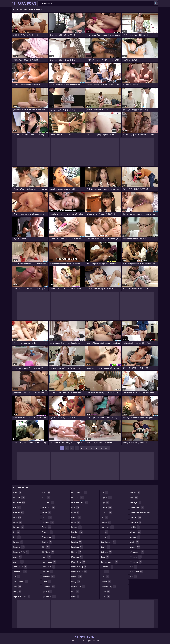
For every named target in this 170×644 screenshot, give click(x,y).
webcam (136, 557)
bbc (16, 532)
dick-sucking (20, 582)
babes (17, 522)
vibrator (135, 532)
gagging (47, 532)
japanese (78, 497)
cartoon (18, 542)
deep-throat (20, 567)
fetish (47, 527)
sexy (105, 577)
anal (17, 507)
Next (107, 448)
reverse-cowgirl (109, 562)
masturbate (78, 562)
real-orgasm (108, 542)
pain (104, 517)
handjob (48, 572)
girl (46, 547)
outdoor (106, 512)
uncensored (137, 507)
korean (76, 527)
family (47, 517)
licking (76, 552)
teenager (136, 502)
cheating (19, 547)
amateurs (19, 502)
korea (76, 522)
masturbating (79, 567)
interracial (48, 587)
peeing (105, 537)
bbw (17, 537)
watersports (137, 552)
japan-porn (49, 597)
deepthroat (20, 572)
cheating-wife (21, 552)
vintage (135, 537)
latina (76, 537)
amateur (19, 497)
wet (134, 567)
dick (17, 577)
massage (77, 557)
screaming (107, 567)
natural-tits (78, 587)
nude (75, 597)
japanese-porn (80, 502)
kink (75, 507)
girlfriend (48, 552)
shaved (106, 582)
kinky (75, 512)
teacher (135, 492)
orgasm (106, 497)
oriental (106, 507)
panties (106, 522)
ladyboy (77, 532)
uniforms (136, 522)
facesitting (48, 507)
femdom (48, 522)
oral (104, 492)
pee (104, 532)
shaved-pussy (108, 587)
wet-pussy (136, 572)
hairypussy (48, 567)
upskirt (135, 527)
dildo (17, 587)
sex (105, 572)
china (17, 557)
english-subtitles (21, 597)
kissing (76, 517)
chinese (18, 562)
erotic (46, 492)
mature (76, 577)
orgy (105, 502)
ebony (17, 592)
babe (17, 517)
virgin (135, 542)
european (48, 502)
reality (106, 547)
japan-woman (79, 492)
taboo (105, 592)
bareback (18, 527)
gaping (47, 542)
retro (105, 557)
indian (46, 582)
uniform (136, 517)
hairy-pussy (49, 562)
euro (46, 497)
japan (47, 592)
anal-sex (18, 512)
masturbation (79, 572)
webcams (136, 562)
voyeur (135, 547)
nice (75, 592)
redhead (106, 552)
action (17, 492)
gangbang (49, 537)
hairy (46, 557)
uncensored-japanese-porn (141, 513)
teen (134, 497)
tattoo (105, 597)
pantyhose (107, 527)
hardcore (48, 577)
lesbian (77, 542)
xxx (134, 577)
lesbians (77, 547)
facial (46, 512)
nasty (76, 582)
